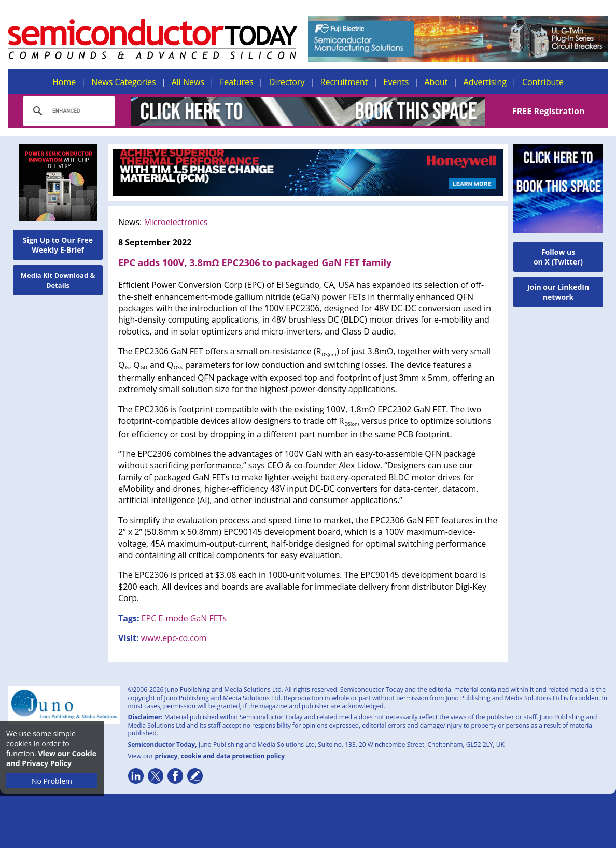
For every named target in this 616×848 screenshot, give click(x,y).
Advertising (485, 82)
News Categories (123, 82)
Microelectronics (176, 222)
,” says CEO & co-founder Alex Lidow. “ (314, 465)
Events (396, 82)
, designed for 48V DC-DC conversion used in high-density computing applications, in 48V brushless (305, 314)
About (436, 82)
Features (237, 82)
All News (188, 82)
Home (64, 82)
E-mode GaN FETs (192, 618)
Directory (287, 82)
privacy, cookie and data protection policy (220, 756)
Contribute (543, 82)
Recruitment (344, 82)
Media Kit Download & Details (58, 280)
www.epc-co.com (174, 638)
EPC (149, 618)
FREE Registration (548, 111)
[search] (67, 111)
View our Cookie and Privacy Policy (51, 758)
